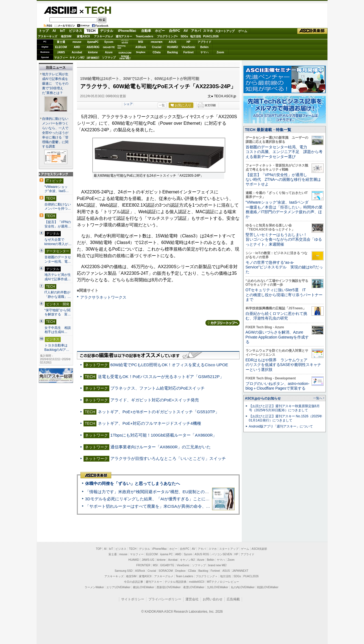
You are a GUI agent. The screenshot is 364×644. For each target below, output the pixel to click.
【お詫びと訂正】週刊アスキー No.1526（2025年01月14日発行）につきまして (286, 418)
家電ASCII (83, 36)
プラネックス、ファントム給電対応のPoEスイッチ (158, 388)
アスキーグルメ (104, 36)
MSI (141, 42)
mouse (77, 42)
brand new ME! (217, 565)
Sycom (109, 42)
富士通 (61, 42)
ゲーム (243, 31)
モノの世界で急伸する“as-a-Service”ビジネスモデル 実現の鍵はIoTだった (284, 267)
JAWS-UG (148, 560)
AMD (77, 47)
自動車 (146, 31)
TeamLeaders (145, 36)
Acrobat (77, 52)
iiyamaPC (93, 42)
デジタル (107, 31)
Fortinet (188, 52)
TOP (99, 549)
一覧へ (318, 398)
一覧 (162, 105)
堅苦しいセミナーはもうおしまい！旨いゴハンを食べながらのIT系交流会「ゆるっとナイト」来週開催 (284, 239)
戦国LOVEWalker (268, 587)
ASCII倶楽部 (312, 31)
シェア (128, 104)
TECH (96, 10)
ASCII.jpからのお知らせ (263, 398)
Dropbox (141, 52)
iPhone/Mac (127, 31)
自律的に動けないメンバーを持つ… (58, 207)
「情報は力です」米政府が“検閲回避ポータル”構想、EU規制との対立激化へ (155, 492)
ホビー (160, 31)
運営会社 (192, 599)
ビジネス (76, 31)
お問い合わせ (213, 599)
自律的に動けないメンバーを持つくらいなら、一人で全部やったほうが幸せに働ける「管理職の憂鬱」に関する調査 (55, 133)
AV (186, 31)
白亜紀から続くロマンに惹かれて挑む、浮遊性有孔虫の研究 (276, 316)
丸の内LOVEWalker (243, 587)
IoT (63, 31)
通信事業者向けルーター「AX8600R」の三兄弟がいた (161, 447)
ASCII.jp (60, 10)
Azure (109, 52)
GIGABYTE (109, 47)
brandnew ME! (125, 58)
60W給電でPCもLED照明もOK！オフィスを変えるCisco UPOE (169, 365)
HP (188, 42)
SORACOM (166, 571)
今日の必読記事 (134, 582)
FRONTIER (157, 42)
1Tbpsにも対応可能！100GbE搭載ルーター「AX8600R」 (164, 435)
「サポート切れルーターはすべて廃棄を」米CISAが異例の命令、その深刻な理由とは (164, 506)
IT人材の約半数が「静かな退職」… (58, 295)
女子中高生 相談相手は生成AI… (58, 330)
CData (157, 52)
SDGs (184, 36)
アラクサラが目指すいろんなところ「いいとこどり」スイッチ (168, 458)
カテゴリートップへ (223, 323)
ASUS (173, 42)
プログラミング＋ (207, 576)
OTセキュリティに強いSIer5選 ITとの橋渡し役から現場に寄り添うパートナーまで (284, 295)
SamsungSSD (122, 47)
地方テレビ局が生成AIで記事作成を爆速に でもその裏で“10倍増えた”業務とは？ (55, 84)
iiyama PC (166, 554)
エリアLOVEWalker (118, 587)
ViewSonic (188, 47)
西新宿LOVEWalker (169, 587)
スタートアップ (225, 31)
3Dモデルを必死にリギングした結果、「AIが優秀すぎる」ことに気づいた (154, 499)
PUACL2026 (211, 36)
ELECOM (61, 47)
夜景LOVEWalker (194, 587)
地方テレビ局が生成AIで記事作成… (58, 277)
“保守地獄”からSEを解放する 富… (58, 312)
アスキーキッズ (48, 36)
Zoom (220, 52)
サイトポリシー (133, 599)
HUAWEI (173, 47)
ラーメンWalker (94, 587)
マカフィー (61, 58)
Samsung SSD (124, 571)
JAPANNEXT (93, 58)
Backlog (173, 52)
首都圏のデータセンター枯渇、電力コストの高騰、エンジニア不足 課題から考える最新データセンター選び (284, 152)
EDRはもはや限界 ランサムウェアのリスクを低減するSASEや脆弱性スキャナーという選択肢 (283, 365)
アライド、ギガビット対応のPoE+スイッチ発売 (155, 400)
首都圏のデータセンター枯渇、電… (58, 259)
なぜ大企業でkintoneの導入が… (58, 242)
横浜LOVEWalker (144, 587)
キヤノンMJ (77, 58)
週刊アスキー (124, 36)
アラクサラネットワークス (103, 297)
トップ (44, 31)
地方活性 (196, 36)
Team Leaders (184, 576)
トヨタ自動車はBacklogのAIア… (57, 348)
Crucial (157, 47)
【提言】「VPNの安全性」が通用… (58, 224)
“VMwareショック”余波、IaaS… (57, 189)
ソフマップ (109, 58)
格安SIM (66, 36)
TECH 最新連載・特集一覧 (268, 130)
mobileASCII (197, 582)
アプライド (204, 42)
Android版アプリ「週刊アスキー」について (281, 426)
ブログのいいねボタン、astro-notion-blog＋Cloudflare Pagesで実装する (278, 386)
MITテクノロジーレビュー (223, 582)
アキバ (196, 31)
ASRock (141, 47)
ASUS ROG (93, 47)
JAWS (61, 52)
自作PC (175, 31)
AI (54, 31)
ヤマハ (204, 52)
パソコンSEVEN (125, 42)
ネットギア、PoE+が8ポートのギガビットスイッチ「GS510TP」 (159, 412)
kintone (93, 52)
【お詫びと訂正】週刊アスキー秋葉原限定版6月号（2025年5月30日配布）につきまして (284, 408)
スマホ (208, 31)
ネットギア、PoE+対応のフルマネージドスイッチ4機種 (149, 423)
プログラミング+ (167, 36)
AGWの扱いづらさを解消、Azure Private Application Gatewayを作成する (277, 337)
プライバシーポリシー (165, 599)
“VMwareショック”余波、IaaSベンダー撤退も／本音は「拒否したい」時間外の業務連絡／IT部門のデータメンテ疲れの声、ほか (284, 209)
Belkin (204, 47)
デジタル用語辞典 (176, 582)
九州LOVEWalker (217, 587)
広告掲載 (233, 599)
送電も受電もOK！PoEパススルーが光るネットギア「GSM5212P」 (161, 377)
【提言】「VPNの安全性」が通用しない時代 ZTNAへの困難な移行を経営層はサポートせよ (283, 180)
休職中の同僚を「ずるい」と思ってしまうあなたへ (133, 483)
